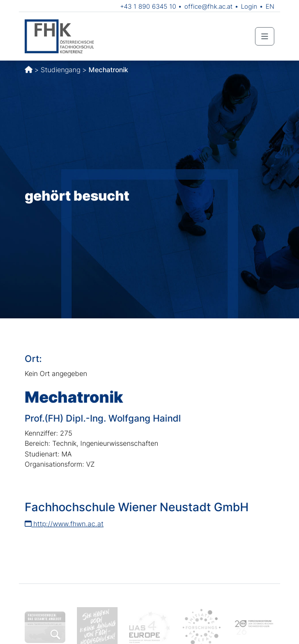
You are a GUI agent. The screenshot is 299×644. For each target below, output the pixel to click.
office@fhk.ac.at (209, 6)
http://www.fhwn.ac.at (64, 524)
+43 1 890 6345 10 (148, 6)
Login (249, 6)
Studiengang (60, 70)
